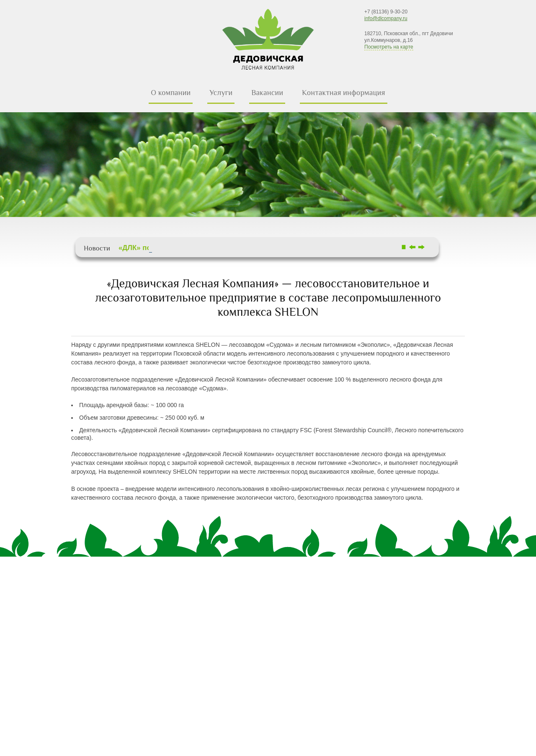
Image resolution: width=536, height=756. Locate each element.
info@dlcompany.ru (386, 18)
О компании (171, 93)
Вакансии (267, 93)
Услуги (221, 93)
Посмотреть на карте (389, 47)
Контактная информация (344, 93)
